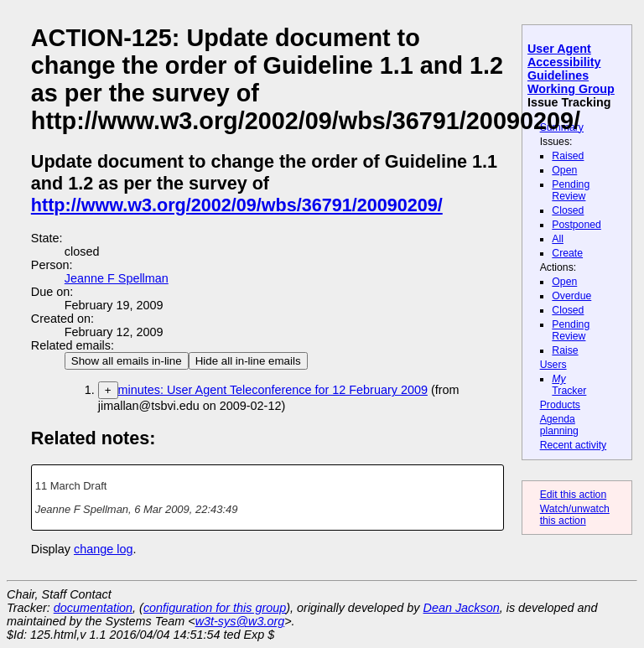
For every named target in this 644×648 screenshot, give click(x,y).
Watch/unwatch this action (575, 515)
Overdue (571, 296)
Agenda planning (559, 425)
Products (560, 405)
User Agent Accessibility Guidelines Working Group (571, 69)
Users (553, 365)
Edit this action (574, 495)
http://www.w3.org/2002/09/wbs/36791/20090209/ (237, 205)
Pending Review (571, 190)
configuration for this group (215, 608)
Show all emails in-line (127, 361)
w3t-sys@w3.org (240, 621)
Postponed (576, 225)
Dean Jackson (462, 608)
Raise (565, 350)
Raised (568, 156)
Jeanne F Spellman (117, 278)
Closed (568, 210)
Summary (562, 127)
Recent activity (574, 445)
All (558, 239)
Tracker (569, 385)
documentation (93, 608)
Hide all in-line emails (248, 361)
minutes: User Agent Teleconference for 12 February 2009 (273, 390)
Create (567, 253)
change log (103, 549)
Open (564, 170)
